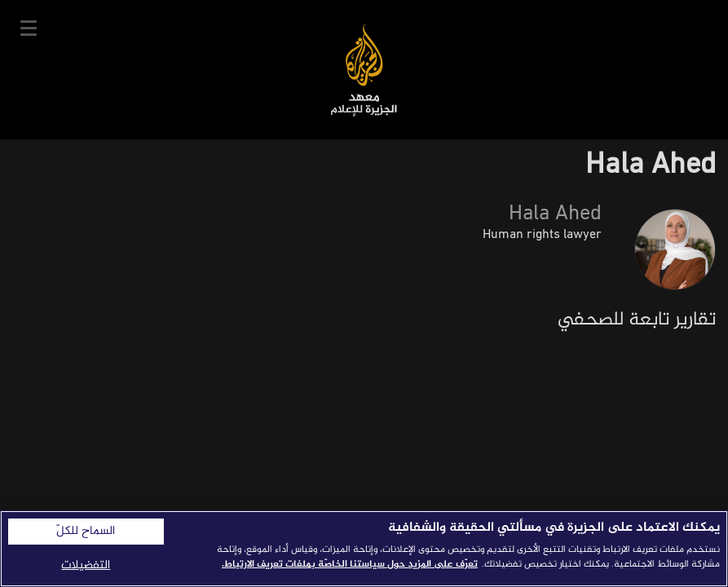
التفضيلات (86, 565)
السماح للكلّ (86, 532)
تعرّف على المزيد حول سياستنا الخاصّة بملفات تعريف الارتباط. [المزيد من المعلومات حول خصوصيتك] (350, 564)
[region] (364, 549)
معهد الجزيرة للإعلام (364, 70)
